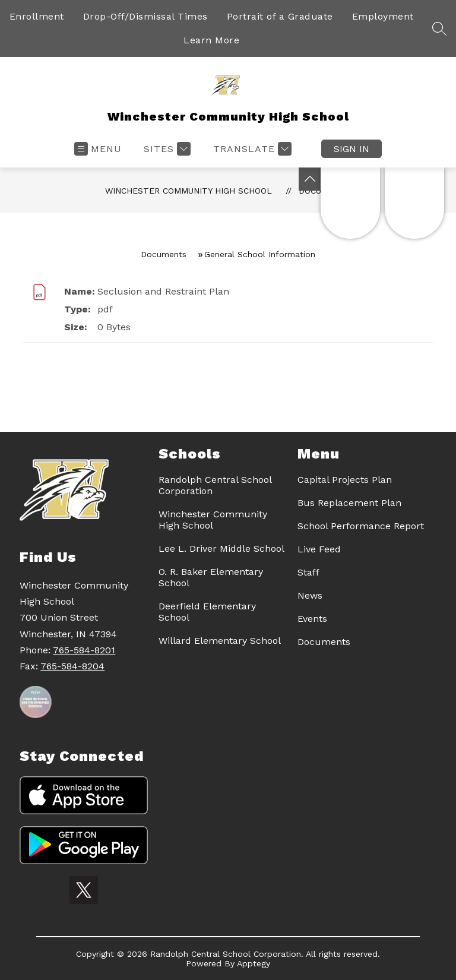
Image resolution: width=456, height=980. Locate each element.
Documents (164, 254)
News (310, 595)
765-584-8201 (84, 650)
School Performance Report (361, 526)
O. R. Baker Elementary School (211, 577)
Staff (308, 572)
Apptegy (254, 963)
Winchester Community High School (189, 191)
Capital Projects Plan (345, 480)
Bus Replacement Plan (349, 503)
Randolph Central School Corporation (215, 485)
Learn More (211, 40)
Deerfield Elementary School (207, 612)
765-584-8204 (72, 666)
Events (312, 619)
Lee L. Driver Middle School (221, 549)
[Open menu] (98, 149)
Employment (383, 16)
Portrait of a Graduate (280, 16)
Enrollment (37, 16)
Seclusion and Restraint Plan (163, 291)
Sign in (351, 149)
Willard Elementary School (220, 641)
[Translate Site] (251, 149)
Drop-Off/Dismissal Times (145, 16)
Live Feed (319, 549)
